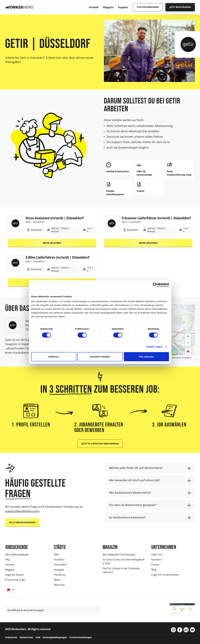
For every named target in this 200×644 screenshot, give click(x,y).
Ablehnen (54, 357)
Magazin (10, 570)
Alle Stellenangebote (17, 554)
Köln (56, 554)
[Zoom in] (188, 336)
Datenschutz (26, 637)
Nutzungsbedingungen (55, 637)
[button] (11, 590)
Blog (154, 570)
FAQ (7, 560)
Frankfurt (59, 560)
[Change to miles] (173, 354)
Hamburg (59, 575)
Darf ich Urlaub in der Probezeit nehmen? (121, 570)
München (59, 585)
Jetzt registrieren (180, 7)
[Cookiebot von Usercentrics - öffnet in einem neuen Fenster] (155, 285)
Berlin (57, 580)
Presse (155, 565)
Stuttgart (59, 570)
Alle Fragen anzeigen (22, 522)
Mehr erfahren (52, 243)
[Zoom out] (188, 343)
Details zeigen (154, 347)
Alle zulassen (146, 357)
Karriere (156, 560)
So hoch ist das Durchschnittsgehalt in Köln (124, 561)
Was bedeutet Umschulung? (119, 554)
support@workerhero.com (22, 511)
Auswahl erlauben (100, 357)
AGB (38, 637)
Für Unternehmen (148, 7)
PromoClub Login (15, 580)
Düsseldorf (60, 565)
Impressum (11, 637)
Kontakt (10, 565)
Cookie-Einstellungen (81, 637)
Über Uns (157, 554)
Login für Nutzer (15, 575)
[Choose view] (188, 352)
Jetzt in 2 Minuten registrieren (100, 444)
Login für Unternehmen (165, 575)
